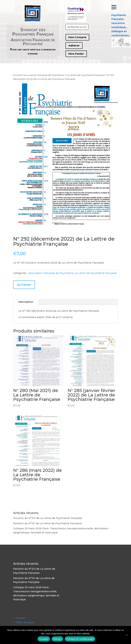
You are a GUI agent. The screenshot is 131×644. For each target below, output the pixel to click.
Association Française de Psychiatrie (44, 75)
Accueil (17, 75)
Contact (20, 618)
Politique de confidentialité (80, 639)
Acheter (24, 285)
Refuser (57, 639)
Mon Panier (76, 54)
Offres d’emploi (25, 622)
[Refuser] (127, 635)
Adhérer (74, 46)
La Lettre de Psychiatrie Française (85, 75)
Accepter (44, 639)
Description (26, 302)
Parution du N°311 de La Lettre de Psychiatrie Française (47, 523)
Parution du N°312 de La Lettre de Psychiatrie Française (48, 518)
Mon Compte (77, 37)
